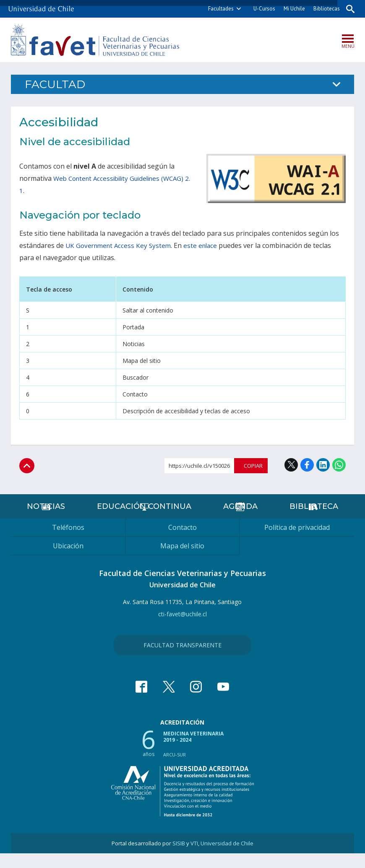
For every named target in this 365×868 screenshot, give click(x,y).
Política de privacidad (297, 542)
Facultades (217, 9)
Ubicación (68, 560)
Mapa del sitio (182, 560)
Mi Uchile (290, 9)
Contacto (182, 542)
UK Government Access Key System (120, 247)
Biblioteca (313, 521)
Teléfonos (68, 542)
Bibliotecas (322, 9)
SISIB (179, 858)
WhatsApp (339, 467)
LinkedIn (323, 467)
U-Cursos (260, 9)
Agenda (239, 521)
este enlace (206, 247)
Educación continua (144, 521)
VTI (194, 858)
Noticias (47, 521)
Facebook (307, 467)
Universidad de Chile (227, 858)
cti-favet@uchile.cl (182, 629)
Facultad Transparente (182, 660)
